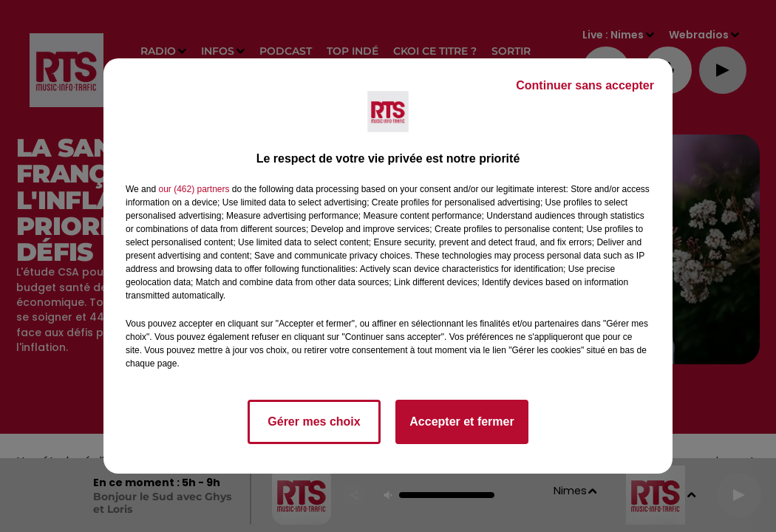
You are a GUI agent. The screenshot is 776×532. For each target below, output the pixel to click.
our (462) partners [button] (194, 189)
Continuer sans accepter (585, 85)
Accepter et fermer (462, 422)
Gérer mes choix (314, 422)
